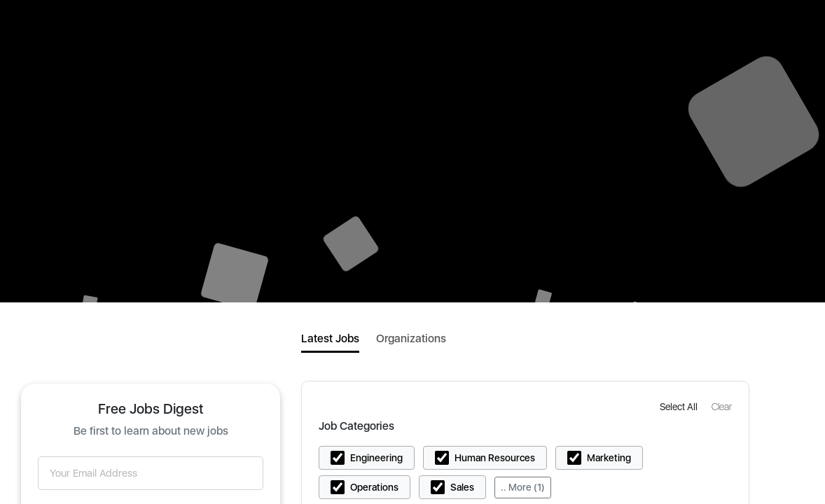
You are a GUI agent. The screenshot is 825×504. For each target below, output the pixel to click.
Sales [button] (462, 487)
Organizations (411, 338)
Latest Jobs (330, 338)
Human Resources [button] (495, 458)
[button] (680, 406)
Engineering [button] (376, 458)
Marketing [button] (609, 458)
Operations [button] (374, 487)
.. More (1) (523, 487)
